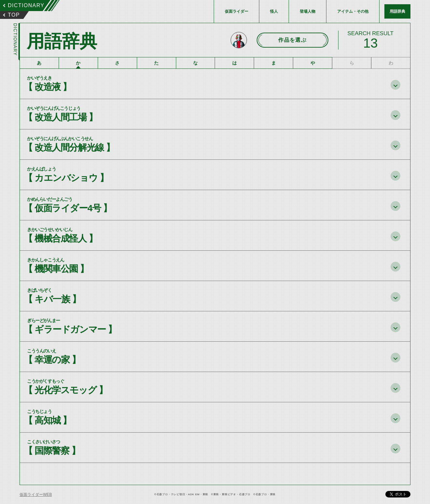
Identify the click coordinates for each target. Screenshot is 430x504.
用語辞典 (397, 11)
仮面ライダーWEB (36, 495)
